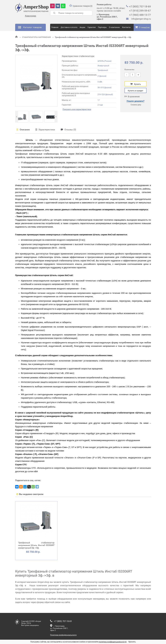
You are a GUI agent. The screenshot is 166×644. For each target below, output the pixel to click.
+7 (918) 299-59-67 (140, 11)
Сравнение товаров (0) (81, 6)
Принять (132, 642)
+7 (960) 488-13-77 (140, 15)
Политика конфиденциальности (63, 635)
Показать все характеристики (77, 109)
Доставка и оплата (69, 27)
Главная (55, 27)
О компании (114, 27)
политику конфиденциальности (113, 642)
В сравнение (132, 96)
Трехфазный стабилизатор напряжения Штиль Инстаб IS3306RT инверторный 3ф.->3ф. (92, 37)
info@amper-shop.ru (141, 19)
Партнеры (102, 27)
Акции (82, 27)
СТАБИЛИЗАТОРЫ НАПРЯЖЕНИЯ (35, 37)
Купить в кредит (136, 91)
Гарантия (92, 27)
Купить (136, 84)
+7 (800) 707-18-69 (140, 6)
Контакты (126, 27)
